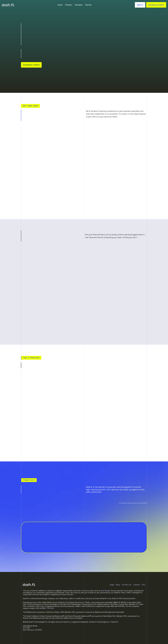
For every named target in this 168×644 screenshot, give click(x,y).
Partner (88, 5)
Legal (112, 585)
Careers (137, 585)
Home (60, 5)
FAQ (143, 585)
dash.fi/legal (105, 591)
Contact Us (126, 585)
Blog (118, 585)
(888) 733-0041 (48, 608)
